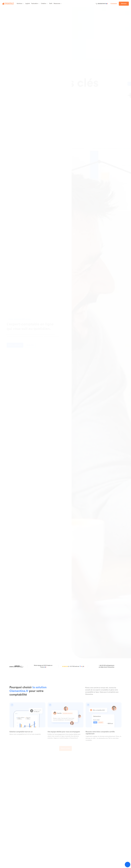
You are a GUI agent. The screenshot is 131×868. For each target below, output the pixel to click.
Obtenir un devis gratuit (17, 345)
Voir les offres (32, 345)
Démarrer (124, 4)
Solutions (20, 4)
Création (44, 4)
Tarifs (51, 4)
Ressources (58, 4)
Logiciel (28, 4)
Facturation (35, 4)
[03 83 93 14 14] (102, 4)
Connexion (114, 4)
